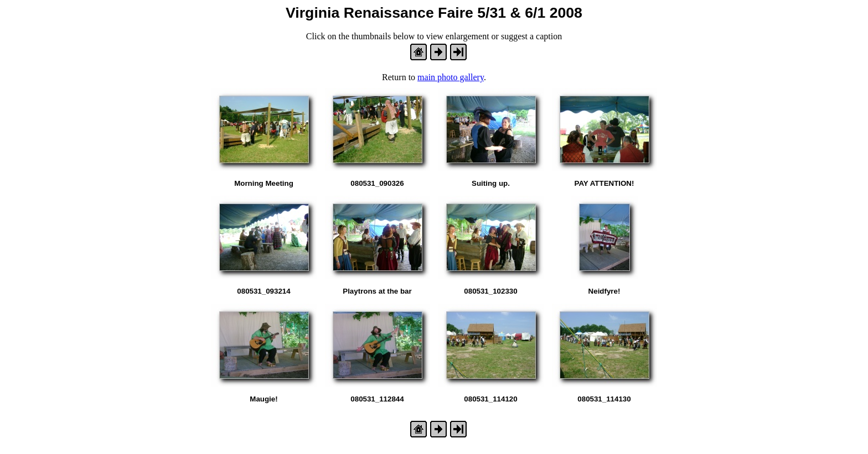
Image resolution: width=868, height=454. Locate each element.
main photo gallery (451, 77)
